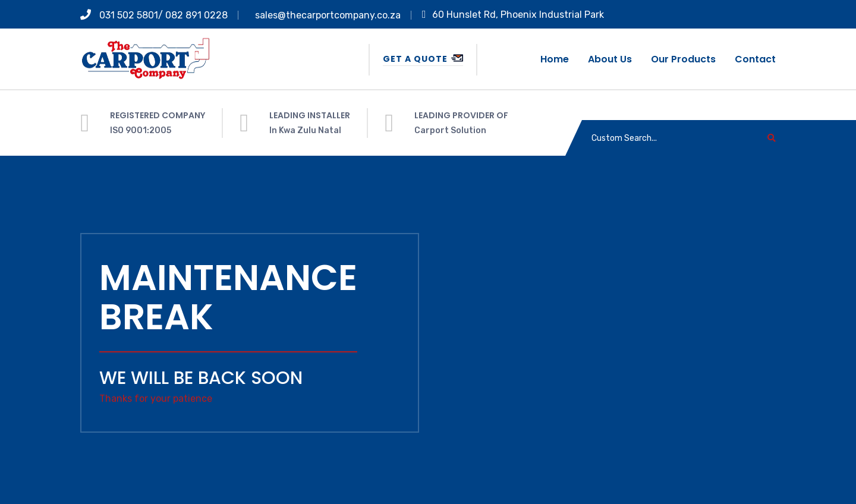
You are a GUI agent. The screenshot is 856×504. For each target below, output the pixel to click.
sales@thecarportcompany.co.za (328, 15)
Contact (755, 59)
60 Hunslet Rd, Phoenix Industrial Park (513, 15)
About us (610, 59)
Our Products (683, 59)
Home (555, 59)
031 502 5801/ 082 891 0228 (154, 15)
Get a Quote (423, 59)
